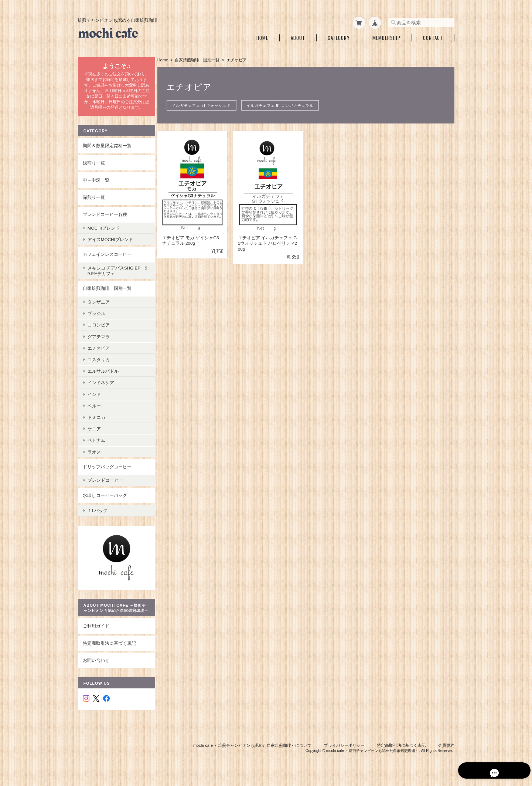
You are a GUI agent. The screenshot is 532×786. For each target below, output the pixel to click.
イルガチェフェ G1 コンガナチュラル (284, 104)
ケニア (94, 433)
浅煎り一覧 (93, 167)
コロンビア (98, 329)
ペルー (94, 409)
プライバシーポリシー (344, 748)
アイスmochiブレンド (110, 243)
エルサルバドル (103, 375)
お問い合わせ (96, 663)
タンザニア (98, 306)
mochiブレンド (103, 232)
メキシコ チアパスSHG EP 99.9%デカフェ (116, 275)
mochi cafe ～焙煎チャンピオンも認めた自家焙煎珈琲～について (252, 748)
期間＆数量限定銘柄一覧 (107, 150)
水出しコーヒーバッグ (105, 499)
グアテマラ (98, 340)
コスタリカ (98, 364)
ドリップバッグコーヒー (107, 470)
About (298, 36)
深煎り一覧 (93, 201)
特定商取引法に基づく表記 (109, 646)
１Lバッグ (97, 513)
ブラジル (96, 317)
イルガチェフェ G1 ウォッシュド (204, 104)
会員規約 (446, 748)
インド (94, 398)
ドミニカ (96, 421)
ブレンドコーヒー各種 (105, 218)
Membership (386, 36)
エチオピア (98, 352)
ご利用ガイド (96, 629)
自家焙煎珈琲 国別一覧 (199, 58)
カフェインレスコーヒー (107, 258)
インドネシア (100, 387)
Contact (433, 36)
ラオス (94, 456)
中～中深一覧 (96, 184)
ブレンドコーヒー (105, 484)
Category (339, 36)
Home (262, 36)
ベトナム (96, 444)
